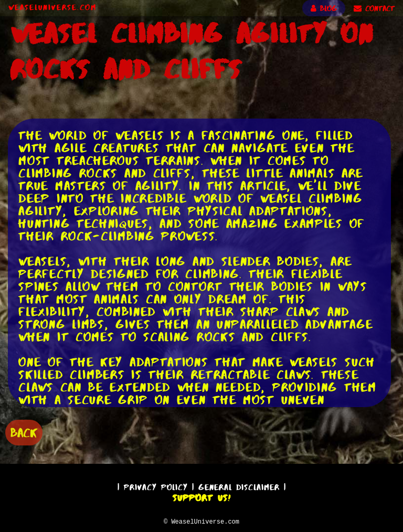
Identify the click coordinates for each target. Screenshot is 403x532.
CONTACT (374, 8)
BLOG (324, 8)
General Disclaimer (239, 486)
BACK (24, 432)
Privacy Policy (156, 486)
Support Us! (201, 496)
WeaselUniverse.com (52, 7)
